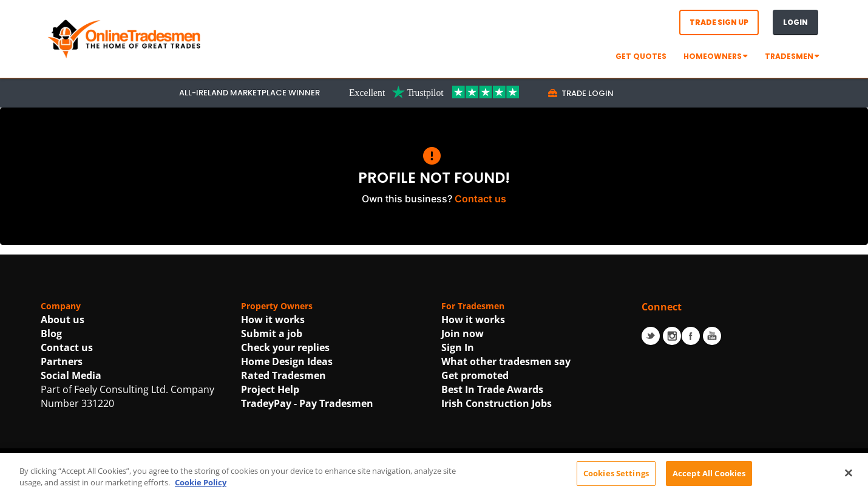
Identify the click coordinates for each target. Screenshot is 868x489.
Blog (51, 333)
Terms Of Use (376, 476)
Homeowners (716, 56)
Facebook (691, 336)
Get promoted (475, 375)
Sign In (458, 347)
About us (63, 320)
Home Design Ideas (287, 361)
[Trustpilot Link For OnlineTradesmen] (434, 92)
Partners (62, 361)
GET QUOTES (641, 56)
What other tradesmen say (506, 361)
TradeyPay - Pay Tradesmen (307, 403)
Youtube (712, 336)
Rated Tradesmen (283, 375)
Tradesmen (792, 56)
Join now (463, 333)
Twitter (651, 336)
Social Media (71, 375)
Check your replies (285, 347)
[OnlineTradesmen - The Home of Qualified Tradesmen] (126, 38)
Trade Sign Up (719, 22)
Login (795, 22)
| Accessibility (611, 476)
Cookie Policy (547, 476)
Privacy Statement (462, 476)
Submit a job (272, 333)
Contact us (480, 199)
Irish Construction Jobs (497, 403)
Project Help (270, 389)
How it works (273, 320)
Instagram (672, 336)
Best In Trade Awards (492, 389)
